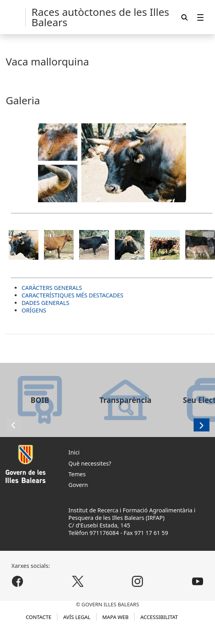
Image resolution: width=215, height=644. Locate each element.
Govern (78, 485)
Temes (77, 474)
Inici (74, 452)
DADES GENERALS (45, 303)
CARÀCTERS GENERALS (52, 288)
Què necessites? (90, 463)
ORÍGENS (34, 310)
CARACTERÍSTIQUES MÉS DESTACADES (72, 295)
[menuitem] (200, 17)
